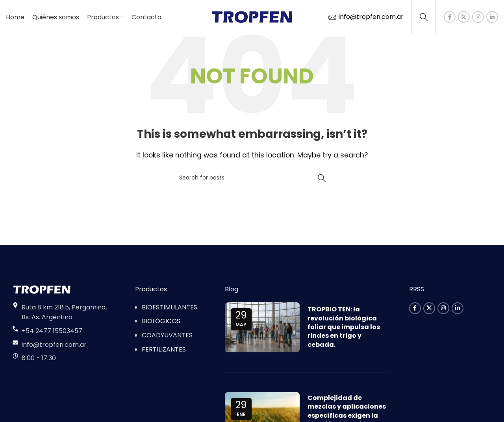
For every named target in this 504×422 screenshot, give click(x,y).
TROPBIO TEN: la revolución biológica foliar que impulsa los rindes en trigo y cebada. (344, 329)
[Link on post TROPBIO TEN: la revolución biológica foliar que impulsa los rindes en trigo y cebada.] (262, 329)
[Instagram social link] (478, 18)
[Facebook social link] (450, 18)
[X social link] (464, 18)
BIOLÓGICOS (161, 323)
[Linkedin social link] (492, 18)
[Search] (424, 18)
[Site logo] (252, 17)
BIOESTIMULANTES (170, 309)
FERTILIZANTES (164, 351)
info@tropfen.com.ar (365, 18)
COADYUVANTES (167, 337)
